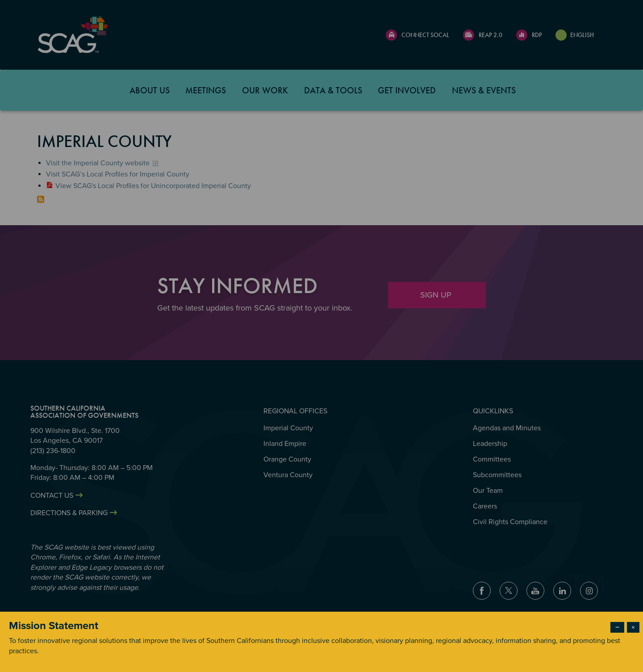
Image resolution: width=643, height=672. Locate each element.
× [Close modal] (633, 627)
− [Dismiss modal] (617, 627)
